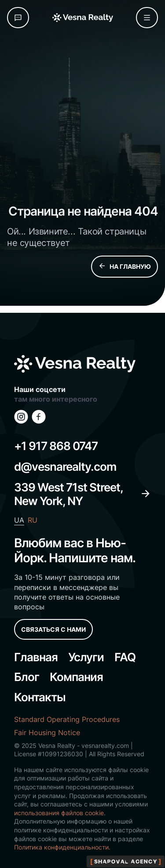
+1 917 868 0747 (56, 446)
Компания (76, 677)
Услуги (86, 657)
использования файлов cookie (59, 813)
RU (33, 520)
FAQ (125, 657)
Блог (27, 677)
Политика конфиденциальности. (62, 847)
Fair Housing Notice (47, 732)
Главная (36, 657)
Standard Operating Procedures (67, 719)
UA (19, 520)
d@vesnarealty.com (65, 467)
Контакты (40, 697)
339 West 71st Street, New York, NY (82, 494)
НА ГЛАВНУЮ (125, 267)
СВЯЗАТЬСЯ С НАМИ (53, 629)
